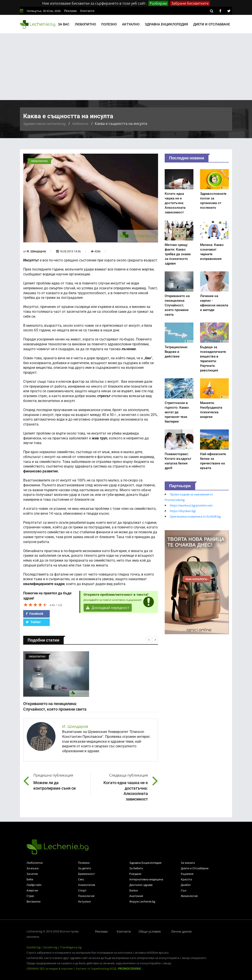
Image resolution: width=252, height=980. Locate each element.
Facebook (34, 614)
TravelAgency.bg (71, 947)
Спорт (82, 890)
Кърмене (187, 874)
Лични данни (181, 931)
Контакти (87, 11)
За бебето (136, 868)
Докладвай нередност (108, 608)
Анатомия (136, 896)
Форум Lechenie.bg (142, 901)
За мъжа (32, 868)
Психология (86, 896)
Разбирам (158, 3)
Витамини (33, 901)
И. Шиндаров (36, 251)
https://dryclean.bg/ (183, 511)
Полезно (109, 24)
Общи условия (150, 931)
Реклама (70, 11)
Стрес (30, 896)
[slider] (35, 605)
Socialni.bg (50, 947)
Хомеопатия (87, 885)
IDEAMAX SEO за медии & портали (50, 968)
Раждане (135, 874)
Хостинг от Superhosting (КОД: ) (108, 968)
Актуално (131, 24)
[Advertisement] (126, 67)
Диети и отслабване (212, 24)
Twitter (33, 622)
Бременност (86, 874)
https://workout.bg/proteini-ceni (191, 505)
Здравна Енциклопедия (145, 863)
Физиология (189, 896)
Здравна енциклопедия (166, 24)
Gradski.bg (33, 947)
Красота (186, 879)
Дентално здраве (141, 885)
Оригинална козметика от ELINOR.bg (195, 516)
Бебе (30, 879)
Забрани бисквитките (190, 3)
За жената (188, 863)
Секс (81, 879)
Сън (184, 890)
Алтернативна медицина (146, 879)
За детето (85, 868)
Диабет (186, 885)
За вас (64, 24)
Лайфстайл (34, 885)
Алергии (32, 890)
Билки (134, 890)
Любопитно (85, 24)
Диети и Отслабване (195, 868)
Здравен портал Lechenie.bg (44, 124)
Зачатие (32, 874)
